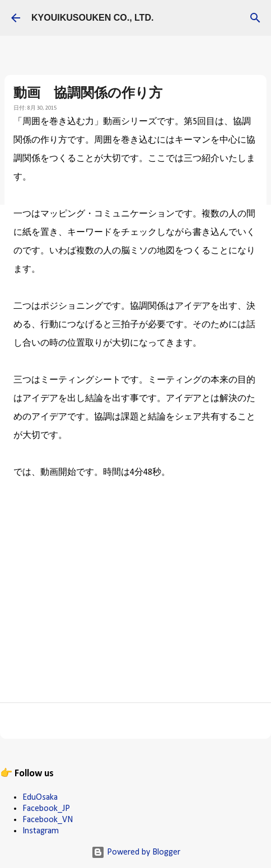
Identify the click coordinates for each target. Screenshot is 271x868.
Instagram (41, 831)
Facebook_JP (46, 809)
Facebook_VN (48, 820)
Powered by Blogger (136, 852)
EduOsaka (40, 798)
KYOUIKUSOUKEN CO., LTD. (92, 18)
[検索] (255, 18)
